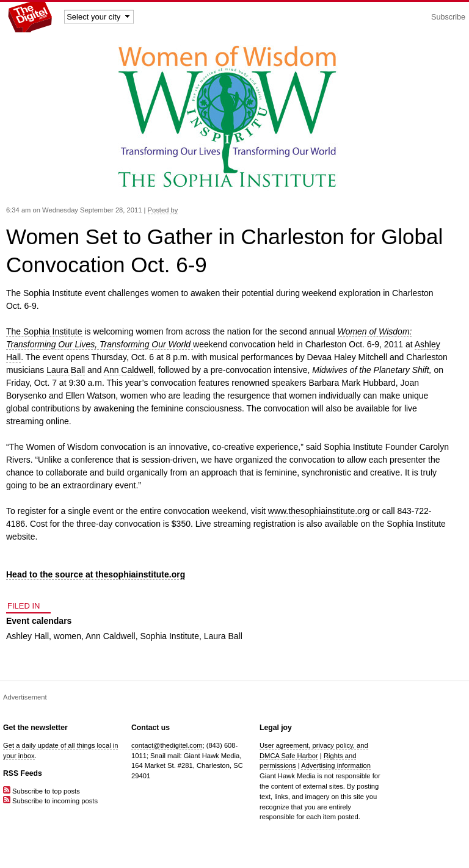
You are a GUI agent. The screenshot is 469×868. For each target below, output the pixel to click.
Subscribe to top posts (42, 791)
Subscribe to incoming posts (50, 801)
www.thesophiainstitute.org (319, 511)
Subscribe (448, 17)
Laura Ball (66, 370)
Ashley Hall (27, 636)
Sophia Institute (169, 636)
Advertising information (336, 765)
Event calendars (39, 621)
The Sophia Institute (44, 331)
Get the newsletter (35, 728)
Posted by (163, 210)
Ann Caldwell (129, 370)
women (67, 636)
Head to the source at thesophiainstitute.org (96, 574)
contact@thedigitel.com (167, 745)
